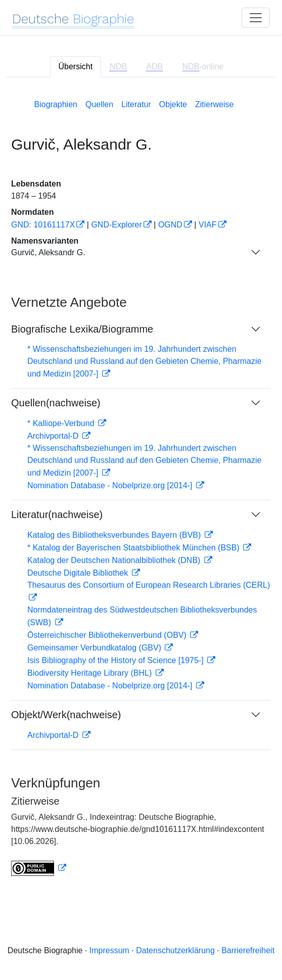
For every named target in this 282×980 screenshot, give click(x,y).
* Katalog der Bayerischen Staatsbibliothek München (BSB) (134, 548)
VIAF (208, 225)
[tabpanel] (141, 486)
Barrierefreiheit (248, 950)
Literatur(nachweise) (57, 515)
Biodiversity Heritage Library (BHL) (91, 673)
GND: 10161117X (43, 225)
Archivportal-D (54, 436)
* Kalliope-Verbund (62, 423)
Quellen (99, 104)
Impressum (109, 950)
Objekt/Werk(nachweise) (66, 715)
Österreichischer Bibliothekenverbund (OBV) (108, 635)
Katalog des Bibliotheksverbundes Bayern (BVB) (115, 535)
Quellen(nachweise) (56, 403)
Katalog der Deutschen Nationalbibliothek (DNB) (115, 560)
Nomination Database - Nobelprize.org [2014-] (111, 485)
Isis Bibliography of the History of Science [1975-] (116, 660)
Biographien (56, 104)
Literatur (136, 104)
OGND (170, 225)
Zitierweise (214, 104)
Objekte (173, 104)
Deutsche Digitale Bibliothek (79, 573)
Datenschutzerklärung (175, 950)
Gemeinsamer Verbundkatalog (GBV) (95, 648)
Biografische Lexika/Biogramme (82, 329)
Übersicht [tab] (76, 66)
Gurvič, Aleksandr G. (48, 252)
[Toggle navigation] (256, 18)
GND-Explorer (116, 225)
